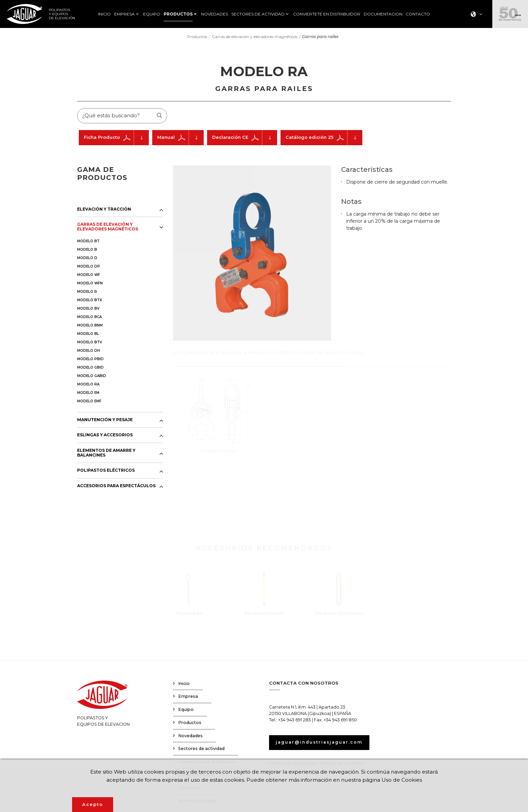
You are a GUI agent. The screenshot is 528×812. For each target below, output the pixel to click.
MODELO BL (88, 334)
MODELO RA (88, 385)
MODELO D (87, 259)
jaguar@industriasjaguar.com (321, 743)
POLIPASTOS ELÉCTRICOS (106, 471)
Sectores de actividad (201, 749)
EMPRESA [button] (124, 14)
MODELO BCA (89, 318)
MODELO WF (89, 275)
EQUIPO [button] (152, 14)
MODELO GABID (92, 377)
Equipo (186, 710)
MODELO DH (89, 351)
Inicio (184, 684)
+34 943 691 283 (294, 721)
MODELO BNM (90, 326)
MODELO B (87, 250)
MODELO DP (89, 267)
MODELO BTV (90, 343)
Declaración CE (245, 138)
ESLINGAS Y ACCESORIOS (105, 436)
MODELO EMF (89, 402)
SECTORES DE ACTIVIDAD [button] (258, 14)
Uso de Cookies (405, 779)
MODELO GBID (90, 368)
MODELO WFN (90, 284)
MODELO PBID (90, 360)
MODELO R (87, 292)
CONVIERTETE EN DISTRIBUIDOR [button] (327, 14)
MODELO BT (88, 242)
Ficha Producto (116, 138)
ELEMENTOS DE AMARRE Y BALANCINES (106, 454)
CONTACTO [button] (418, 14)
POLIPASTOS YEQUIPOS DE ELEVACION (103, 705)
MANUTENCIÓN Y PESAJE (105, 420)
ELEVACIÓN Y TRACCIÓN (104, 210)
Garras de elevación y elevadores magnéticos (255, 37)
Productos (197, 37)
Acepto (93, 804)
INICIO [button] (104, 14)
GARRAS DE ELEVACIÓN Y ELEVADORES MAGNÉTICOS (108, 227)
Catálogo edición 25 (324, 138)
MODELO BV (88, 309)
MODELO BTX (90, 301)
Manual (180, 138)
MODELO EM (88, 393)
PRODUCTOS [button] (178, 14)
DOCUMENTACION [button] (383, 14)
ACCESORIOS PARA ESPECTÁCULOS (116, 487)
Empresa (188, 697)
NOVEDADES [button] (214, 14)
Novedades (190, 736)
